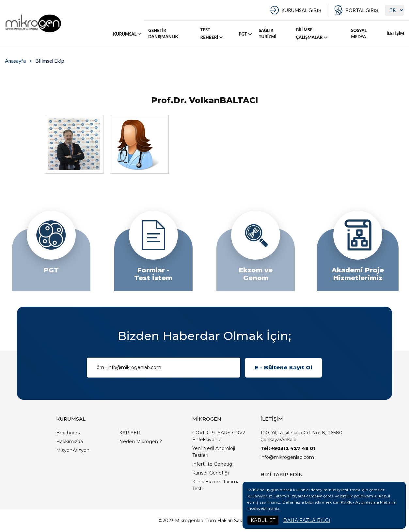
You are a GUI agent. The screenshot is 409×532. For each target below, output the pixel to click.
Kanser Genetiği (211, 473)
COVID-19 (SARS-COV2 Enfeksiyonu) (219, 436)
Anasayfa (15, 61)
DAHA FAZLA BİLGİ (307, 520)
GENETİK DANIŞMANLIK (163, 34)
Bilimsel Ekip (50, 61)
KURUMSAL (128, 34)
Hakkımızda (70, 442)
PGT (246, 34)
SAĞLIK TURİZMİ (268, 34)
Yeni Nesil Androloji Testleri (214, 452)
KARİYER (130, 433)
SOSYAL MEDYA (359, 34)
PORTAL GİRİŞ (362, 10)
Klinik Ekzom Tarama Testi (216, 485)
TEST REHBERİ (212, 34)
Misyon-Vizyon (73, 450)
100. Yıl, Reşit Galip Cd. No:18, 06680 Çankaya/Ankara (301, 436)
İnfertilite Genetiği (213, 464)
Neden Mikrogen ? (141, 442)
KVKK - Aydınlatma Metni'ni (369, 502)
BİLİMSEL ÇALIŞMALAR (312, 34)
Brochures (68, 433)
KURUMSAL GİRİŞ (301, 10)
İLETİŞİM (395, 33)
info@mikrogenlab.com (287, 457)
